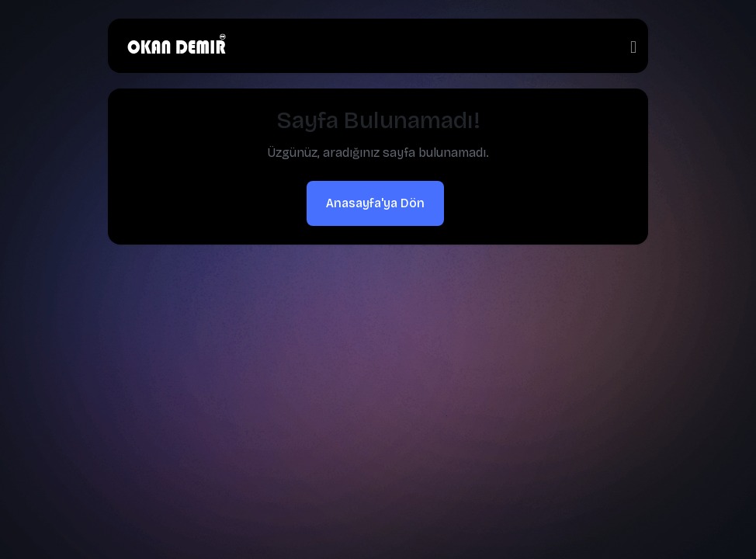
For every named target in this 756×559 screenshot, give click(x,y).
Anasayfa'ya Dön (375, 203)
